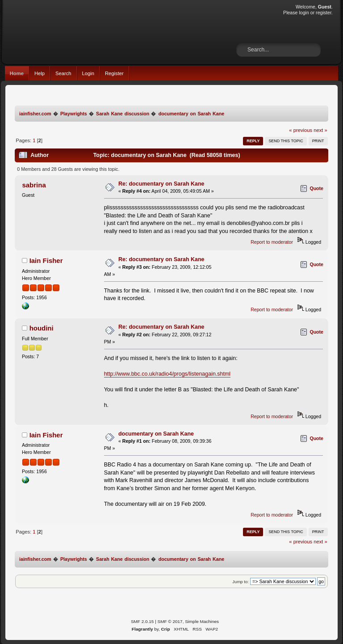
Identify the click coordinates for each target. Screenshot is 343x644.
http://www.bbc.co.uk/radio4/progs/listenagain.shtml (167, 374)
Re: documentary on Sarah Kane (161, 184)
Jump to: (241, 582)
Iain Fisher (46, 261)
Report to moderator (272, 242)
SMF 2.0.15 (142, 621)
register (324, 13)
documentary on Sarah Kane (156, 434)
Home (17, 73)
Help (40, 73)
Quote (316, 188)
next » (320, 130)
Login (88, 73)
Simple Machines (202, 621)
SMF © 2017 (170, 621)
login (304, 13)
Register (114, 73)
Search (63, 73)
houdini (42, 328)
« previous (301, 130)
